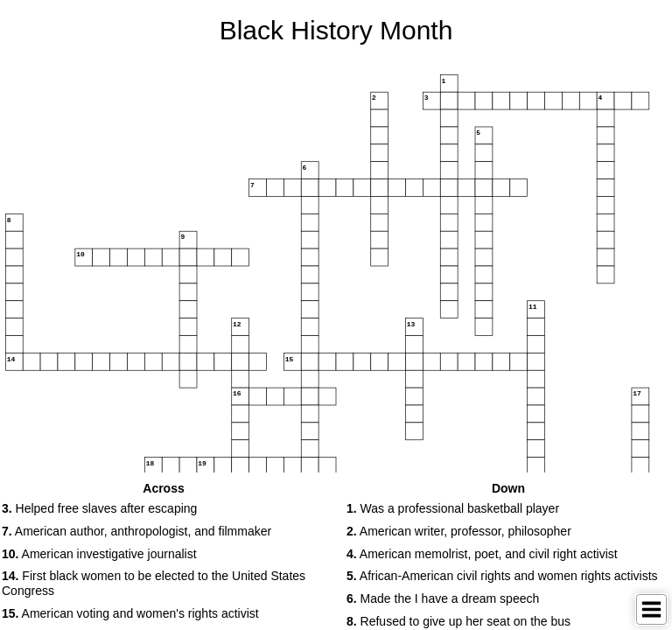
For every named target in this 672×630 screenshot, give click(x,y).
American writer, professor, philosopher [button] (459, 531)
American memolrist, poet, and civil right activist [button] (482, 554)
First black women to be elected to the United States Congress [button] (154, 583)
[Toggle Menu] (651, 609)
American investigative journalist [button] (99, 554)
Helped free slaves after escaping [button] (99, 508)
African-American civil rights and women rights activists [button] (502, 576)
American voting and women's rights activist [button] (130, 613)
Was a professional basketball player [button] (453, 508)
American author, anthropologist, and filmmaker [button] (136, 531)
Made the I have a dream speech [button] (443, 598)
